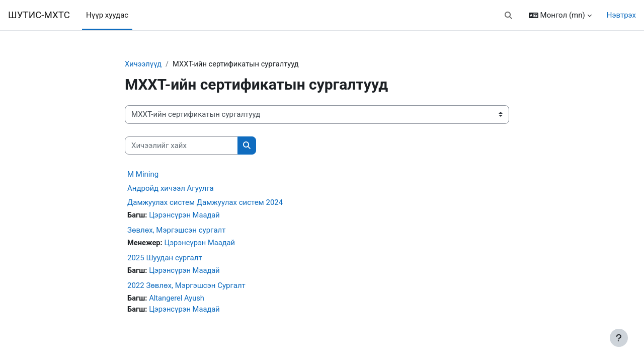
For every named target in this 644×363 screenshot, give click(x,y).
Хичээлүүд (144, 64)
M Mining (143, 175)
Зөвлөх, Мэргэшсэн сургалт (176, 231)
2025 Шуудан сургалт (165, 259)
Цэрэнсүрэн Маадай (186, 215)
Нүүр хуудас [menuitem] (107, 15)
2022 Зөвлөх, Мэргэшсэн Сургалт (186, 286)
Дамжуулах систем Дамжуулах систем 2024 (205, 203)
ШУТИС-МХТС (39, 15)
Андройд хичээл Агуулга (171, 189)
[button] (508, 15)
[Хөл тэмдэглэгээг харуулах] (619, 338)
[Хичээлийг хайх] (181, 146)
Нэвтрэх (621, 15)
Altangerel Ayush (178, 299)
